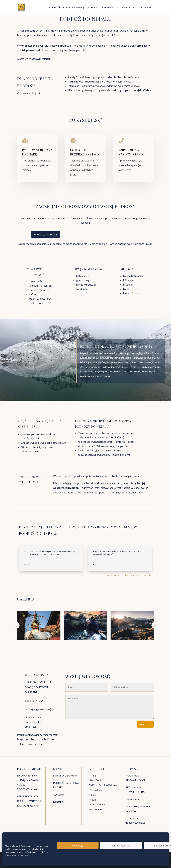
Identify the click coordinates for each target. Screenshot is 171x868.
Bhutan (136, 293)
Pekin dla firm (97, 790)
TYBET (94, 775)
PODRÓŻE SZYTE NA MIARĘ (67, 8)
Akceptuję (78, 845)
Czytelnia (59, 794)
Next (155, 625)
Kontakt (58, 802)
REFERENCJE (110, 8)
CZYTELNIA (129, 8)
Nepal (93, 799)
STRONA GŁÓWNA (65, 775)
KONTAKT (147, 8)
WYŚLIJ (145, 724)
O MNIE (93, 8)
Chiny (93, 795)
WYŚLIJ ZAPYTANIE (46, 234)
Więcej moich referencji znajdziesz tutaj (129, 575)
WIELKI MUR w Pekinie (103, 785)
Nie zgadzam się (121, 845)
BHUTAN (95, 780)
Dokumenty (132, 799)
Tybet (135, 289)
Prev (16, 625)
